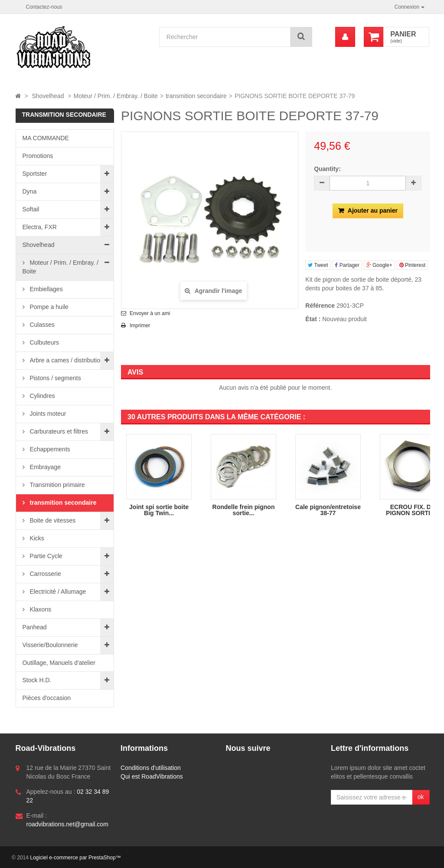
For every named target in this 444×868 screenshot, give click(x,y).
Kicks (36, 538)
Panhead (35, 627)
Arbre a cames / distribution (66, 360)
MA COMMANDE (46, 138)
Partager (347, 265)
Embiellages (46, 289)
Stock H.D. (37, 680)
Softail (31, 209)
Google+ (379, 265)
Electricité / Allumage (57, 592)
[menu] (345, 37)
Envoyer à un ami (150, 313)
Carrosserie (45, 574)
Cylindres (42, 396)
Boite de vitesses (52, 520)
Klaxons (40, 609)
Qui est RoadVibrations (152, 776)
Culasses (41, 325)
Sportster (35, 174)
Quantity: (327, 169)
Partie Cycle (45, 556)
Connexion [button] (410, 7)
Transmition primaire (57, 485)
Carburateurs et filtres (58, 431)
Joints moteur (47, 414)
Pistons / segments (55, 378)
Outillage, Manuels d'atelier (59, 663)
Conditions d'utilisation (151, 768)
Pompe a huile (48, 307)
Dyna (30, 191)
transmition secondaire (62, 503)
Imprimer (140, 325)
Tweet (318, 265)
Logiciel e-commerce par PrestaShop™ (75, 858)
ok (421, 797)
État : (313, 319)
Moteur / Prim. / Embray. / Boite (60, 267)
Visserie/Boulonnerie (50, 645)
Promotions (38, 156)
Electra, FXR (40, 227)
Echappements (49, 449)
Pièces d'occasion (47, 698)
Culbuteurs (44, 342)
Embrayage (44, 467)
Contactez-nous (44, 7)
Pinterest (413, 265)
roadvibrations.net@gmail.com (67, 824)
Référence (320, 306)
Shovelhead (39, 245)
